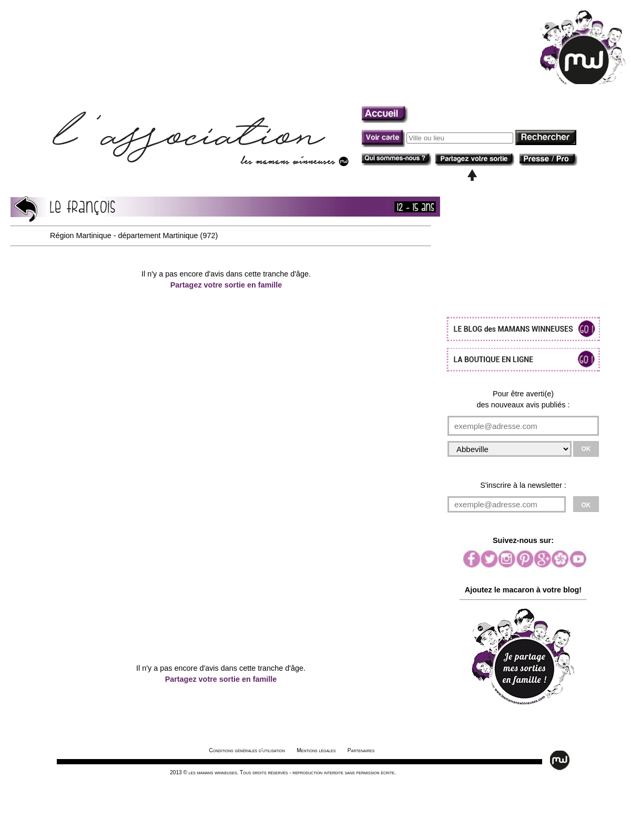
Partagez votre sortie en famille (226, 285)
